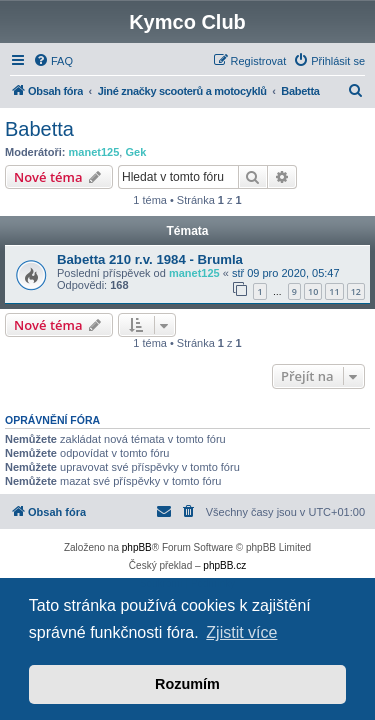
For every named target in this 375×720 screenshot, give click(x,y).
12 (356, 291)
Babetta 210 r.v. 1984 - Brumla (150, 259)
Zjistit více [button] (241, 632)
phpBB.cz (224, 565)
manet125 (94, 152)
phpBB (137, 547)
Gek (135, 152)
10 (313, 291)
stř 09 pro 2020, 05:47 (286, 273)
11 (334, 291)
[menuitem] (53, 61)
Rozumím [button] (187, 684)
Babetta (39, 129)
